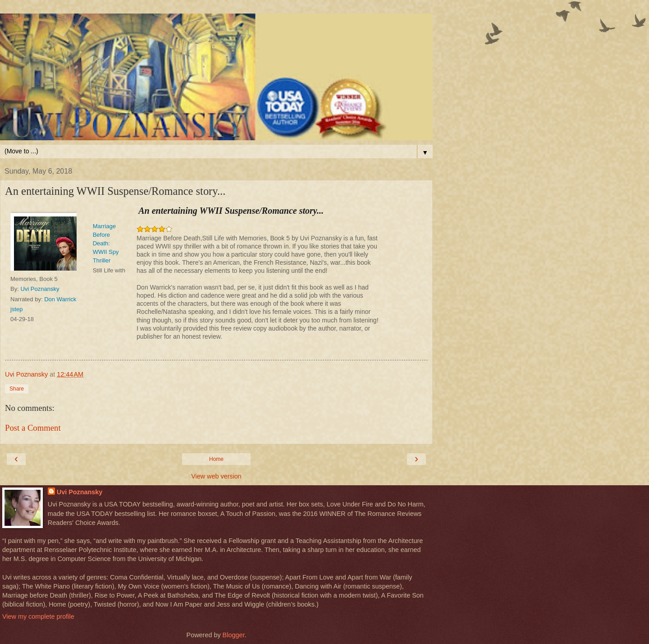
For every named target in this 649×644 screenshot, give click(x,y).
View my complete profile (38, 616)
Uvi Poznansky (40, 289)
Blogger (234, 635)
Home (216, 459)
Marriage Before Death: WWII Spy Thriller (106, 243)
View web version (216, 476)
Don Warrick (60, 299)
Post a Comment (33, 428)
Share (17, 389)
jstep (16, 309)
